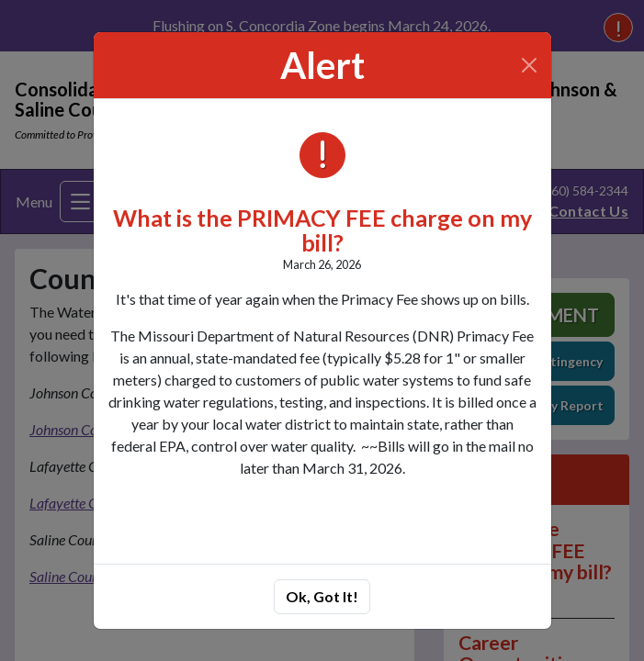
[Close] (529, 65)
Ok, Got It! (322, 596)
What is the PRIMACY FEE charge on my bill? (322, 230)
